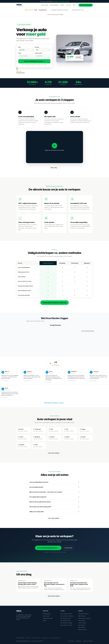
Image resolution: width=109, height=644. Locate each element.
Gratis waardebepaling (86, 5)
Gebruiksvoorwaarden (88, 641)
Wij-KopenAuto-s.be (46, 638)
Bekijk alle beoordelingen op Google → (54, 403)
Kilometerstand (38, 53)
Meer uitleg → (55, 168)
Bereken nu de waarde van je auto (61, 1)
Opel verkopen (82, 627)
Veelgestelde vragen (48, 618)
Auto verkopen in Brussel (66, 614)
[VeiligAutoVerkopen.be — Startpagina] (20, 5)
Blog (74, 5)
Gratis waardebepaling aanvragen (34, 61)
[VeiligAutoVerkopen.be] (28, 612)
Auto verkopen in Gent (66, 618)
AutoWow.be (28, 638)
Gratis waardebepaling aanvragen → (48, 548)
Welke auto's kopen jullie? (54, 512)
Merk (19, 47)
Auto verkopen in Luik (65, 621)
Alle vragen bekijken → (54, 518)
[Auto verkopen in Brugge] (86, 430)
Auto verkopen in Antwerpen (67, 616)
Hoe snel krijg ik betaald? (54, 487)
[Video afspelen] (54, 146)
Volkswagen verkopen (83, 614)
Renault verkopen (82, 630)
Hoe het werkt (45, 5)
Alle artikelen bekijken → (54, 596)
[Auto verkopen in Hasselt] (54, 438)
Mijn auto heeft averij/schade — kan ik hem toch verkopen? (54, 492)
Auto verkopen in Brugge (66, 623)
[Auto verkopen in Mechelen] (39, 438)
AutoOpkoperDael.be (36, 638)
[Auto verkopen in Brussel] (23, 430)
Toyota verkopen (82, 623)
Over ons (69, 5)
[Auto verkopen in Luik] (70, 430)
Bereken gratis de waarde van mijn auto (54, 303)
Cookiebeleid (78, 641)
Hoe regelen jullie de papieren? (54, 497)
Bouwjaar (37, 47)
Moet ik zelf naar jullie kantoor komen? (54, 502)
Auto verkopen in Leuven (66, 625)
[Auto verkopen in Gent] (54, 430)
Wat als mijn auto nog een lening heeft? (54, 507)
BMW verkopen (82, 616)
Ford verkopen (82, 625)
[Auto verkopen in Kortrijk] (86, 438)
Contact (45, 621)
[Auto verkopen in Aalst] (39, 446)
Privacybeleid (71, 641)
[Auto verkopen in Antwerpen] (39, 430)
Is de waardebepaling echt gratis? (54, 482)
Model (20, 53)
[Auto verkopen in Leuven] (23, 438)
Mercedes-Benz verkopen (84, 618)
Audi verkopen (82, 621)
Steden (62, 5)
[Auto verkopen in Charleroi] (23, 446)
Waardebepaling (54, 5)
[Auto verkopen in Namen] (70, 438)
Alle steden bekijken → (54, 453)
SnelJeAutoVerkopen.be (56, 638)
